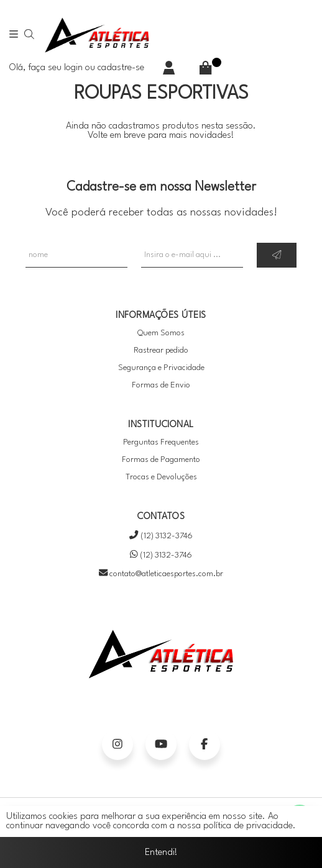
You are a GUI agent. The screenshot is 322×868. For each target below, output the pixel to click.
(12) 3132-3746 (161, 536)
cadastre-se (121, 68)
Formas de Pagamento (161, 460)
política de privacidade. (250, 826)
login (75, 68)
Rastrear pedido (161, 350)
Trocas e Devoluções (161, 477)
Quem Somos (161, 333)
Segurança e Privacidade (161, 368)
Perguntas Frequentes (161, 442)
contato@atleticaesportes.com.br (161, 574)
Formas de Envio (161, 385)
